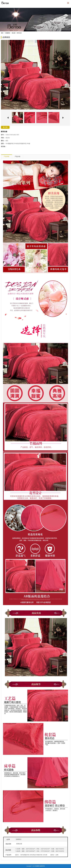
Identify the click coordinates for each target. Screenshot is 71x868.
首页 (2, 33)
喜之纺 (14, 33)
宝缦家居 (8, 33)
